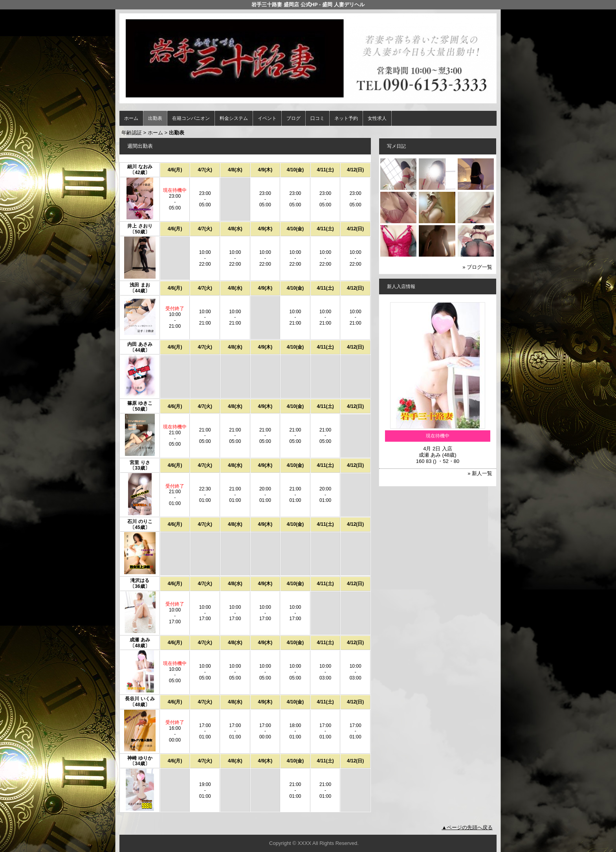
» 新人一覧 (480, 473)
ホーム (131, 118)
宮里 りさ (140, 463)
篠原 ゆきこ (140, 403)
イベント (267, 118)
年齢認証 (132, 133)
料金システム (234, 118)
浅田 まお (140, 285)
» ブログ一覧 (477, 267)
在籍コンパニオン (191, 118)
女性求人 (377, 118)
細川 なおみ (140, 167)
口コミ (317, 118)
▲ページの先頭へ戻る (467, 827)
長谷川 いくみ (140, 699)
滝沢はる (140, 580)
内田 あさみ (140, 344)
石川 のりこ (140, 521)
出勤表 (155, 118)
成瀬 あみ (140, 640)
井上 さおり (140, 226)
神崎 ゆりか (140, 758)
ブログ (293, 118)
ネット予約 (346, 118)
